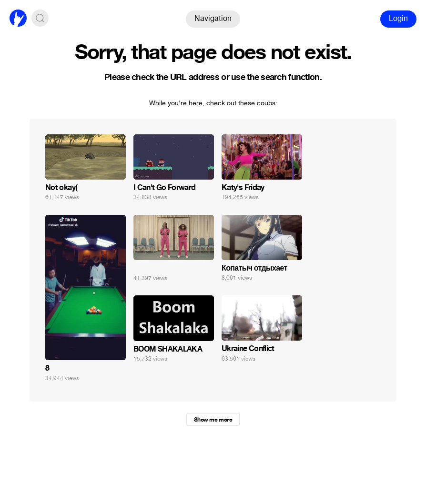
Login (398, 18)
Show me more (213, 420)
